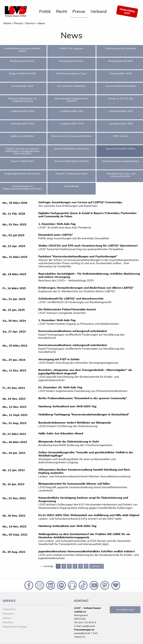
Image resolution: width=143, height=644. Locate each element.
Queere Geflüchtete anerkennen (71, 149)
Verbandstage (71, 186)
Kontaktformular (125, 610)
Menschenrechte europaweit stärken (71, 136)
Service (30, 23)
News (41, 23)
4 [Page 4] (75, 566)
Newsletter (8, 622)
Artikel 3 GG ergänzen (71, 48)
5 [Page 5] (81, 566)
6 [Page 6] (86, 566)
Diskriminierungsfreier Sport (71, 73)
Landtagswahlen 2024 (71, 124)
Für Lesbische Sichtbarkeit (71, 86)
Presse (79, 11)
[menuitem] (45, 12)
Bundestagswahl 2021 (71, 61)
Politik (45, 11)
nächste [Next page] (97, 566)
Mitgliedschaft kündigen (15, 627)
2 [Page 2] (64, 566)
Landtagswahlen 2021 (71, 111)
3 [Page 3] (69, 566)
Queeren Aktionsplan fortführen (71, 161)
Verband (99, 11)
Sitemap (7, 618)
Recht (62, 11)
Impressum (8, 614)
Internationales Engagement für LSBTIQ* (71, 100)
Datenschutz (9, 609)
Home (7, 23)
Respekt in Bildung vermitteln (71, 174)
